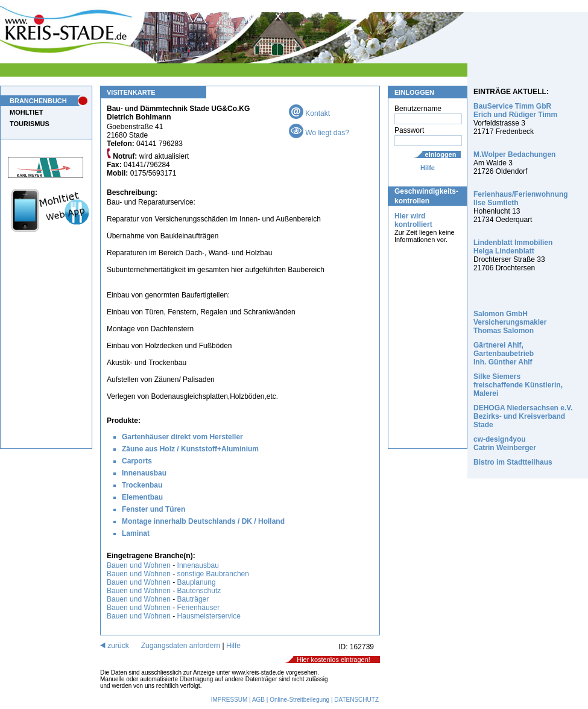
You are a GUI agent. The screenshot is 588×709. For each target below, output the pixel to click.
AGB (258, 700)
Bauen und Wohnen (139, 565)
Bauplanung (197, 582)
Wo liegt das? (319, 133)
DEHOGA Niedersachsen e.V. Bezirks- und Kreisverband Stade (523, 416)
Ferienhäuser (199, 608)
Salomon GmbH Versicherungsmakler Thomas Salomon (510, 322)
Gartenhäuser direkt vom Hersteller (182, 437)
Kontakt (309, 113)
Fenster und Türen (153, 509)
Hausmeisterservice (209, 616)
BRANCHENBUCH (38, 101)
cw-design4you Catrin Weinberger (505, 444)
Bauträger (193, 599)
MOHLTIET (26, 112)
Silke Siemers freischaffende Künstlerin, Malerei (518, 385)
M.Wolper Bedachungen (514, 154)
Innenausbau (144, 473)
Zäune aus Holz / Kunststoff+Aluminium (190, 449)
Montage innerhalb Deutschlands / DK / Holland (203, 521)
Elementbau (142, 497)
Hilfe (428, 168)
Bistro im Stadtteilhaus (513, 462)
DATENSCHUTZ (356, 700)
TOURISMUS (30, 124)
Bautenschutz (199, 591)
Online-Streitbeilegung (299, 700)
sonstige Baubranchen (213, 574)
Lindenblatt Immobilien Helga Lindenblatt (513, 247)
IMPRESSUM (229, 700)
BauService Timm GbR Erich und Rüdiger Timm (515, 110)
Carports (137, 461)
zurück (115, 646)
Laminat (136, 533)
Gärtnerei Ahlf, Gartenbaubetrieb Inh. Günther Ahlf (504, 354)
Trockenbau (142, 485)
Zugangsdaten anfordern (181, 646)
